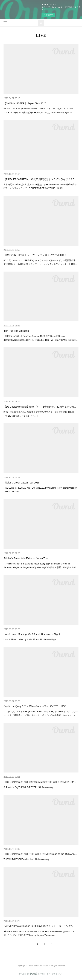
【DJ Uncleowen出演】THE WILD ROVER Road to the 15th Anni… (41, 854)
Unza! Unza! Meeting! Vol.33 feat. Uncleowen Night (32, 634)
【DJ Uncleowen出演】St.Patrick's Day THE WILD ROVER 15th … (40, 782)
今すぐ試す (48, 15)
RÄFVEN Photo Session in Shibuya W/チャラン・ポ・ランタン (38, 926)
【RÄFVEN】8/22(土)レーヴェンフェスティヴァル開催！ (35, 255)
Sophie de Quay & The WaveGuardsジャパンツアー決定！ (36, 706)
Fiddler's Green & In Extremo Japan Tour (26, 558)
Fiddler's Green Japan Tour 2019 (21, 483)
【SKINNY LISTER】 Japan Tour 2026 (25, 103)
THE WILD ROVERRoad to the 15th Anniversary (26, 859)
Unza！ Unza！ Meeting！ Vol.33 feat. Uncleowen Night (30, 639)
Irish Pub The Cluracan (16, 331)
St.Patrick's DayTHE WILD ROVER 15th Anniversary (28, 787)
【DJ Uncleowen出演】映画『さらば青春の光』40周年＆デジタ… (40, 407)
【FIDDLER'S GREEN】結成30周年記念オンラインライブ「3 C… (40, 179)
